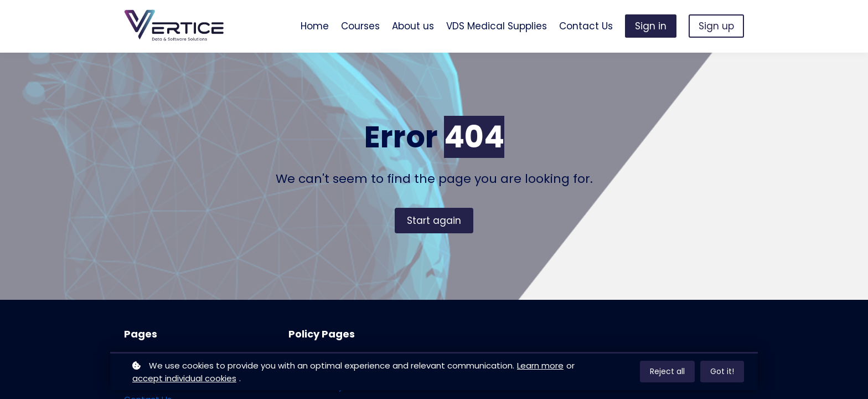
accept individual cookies (184, 378)
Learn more (540, 365)
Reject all (667, 371)
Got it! (722, 371)
